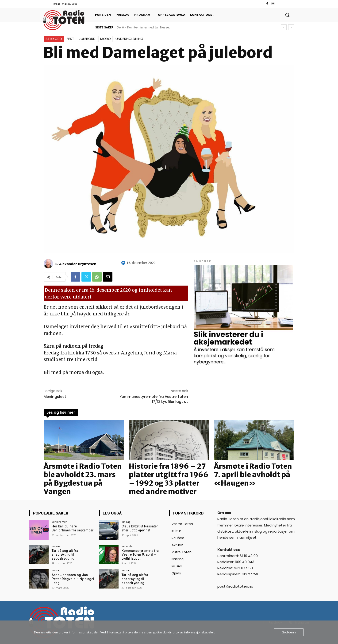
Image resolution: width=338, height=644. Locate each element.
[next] (291, 27)
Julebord (87, 39)
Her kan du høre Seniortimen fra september (72, 528)
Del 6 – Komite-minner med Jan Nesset (143, 27)
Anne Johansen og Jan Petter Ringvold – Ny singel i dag (72, 579)
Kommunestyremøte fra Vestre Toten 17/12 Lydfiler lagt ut (154, 399)
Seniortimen (60, 522)
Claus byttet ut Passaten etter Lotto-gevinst (140, 528)
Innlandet (128, 546)
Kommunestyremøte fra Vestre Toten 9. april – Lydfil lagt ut (143, 555)
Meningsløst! (56, 397)
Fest (70, 39)
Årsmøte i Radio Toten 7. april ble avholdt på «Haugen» (253, 475)
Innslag (56, 546)
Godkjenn (289, 632)
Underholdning (129, 39)
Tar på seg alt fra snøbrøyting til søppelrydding (64, 555)
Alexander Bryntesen (78, 264)
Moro (106, 39)
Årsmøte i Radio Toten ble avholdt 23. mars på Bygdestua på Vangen (83, 479)
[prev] (284, 27)
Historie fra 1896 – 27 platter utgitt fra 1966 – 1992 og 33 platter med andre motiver (169, 479)
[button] (287, 15)
